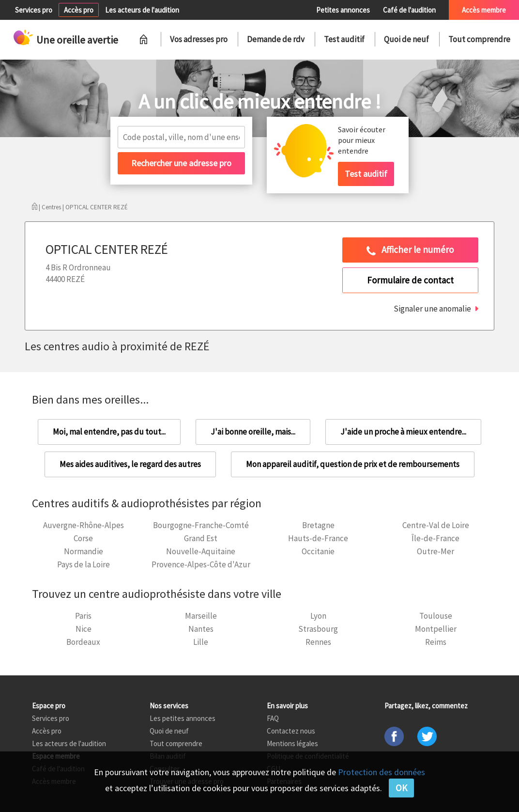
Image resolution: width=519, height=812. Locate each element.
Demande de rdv (276, 39)
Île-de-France (435, 538)
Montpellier (436, 629)
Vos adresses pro (199, 39)
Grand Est (201, 538)
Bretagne (318, 525)
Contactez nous (291, 731)
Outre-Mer (435, 551)
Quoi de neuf (406, 39)
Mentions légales (292, 743)
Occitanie (318, 551)
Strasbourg (318, 629)
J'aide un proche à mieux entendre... (403, 432)
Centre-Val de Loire (436, 525)
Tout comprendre (479, 39)
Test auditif (344, 39)
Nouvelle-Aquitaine (201, 551)
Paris (83, 616)
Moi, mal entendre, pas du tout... (109, 432)
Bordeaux (83, 642)
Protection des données (382, 772)
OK (401, 788)
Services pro (34, 10)
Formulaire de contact (410, 280)
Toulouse (436, 616)
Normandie (84, 551)
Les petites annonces (183, 718)
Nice (84, 629)
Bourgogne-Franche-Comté (201, 525)
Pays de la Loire (84, 564)
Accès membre (484, 10)
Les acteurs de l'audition (142, 10)
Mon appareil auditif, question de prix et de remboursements (353, 464)
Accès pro (79, 10)
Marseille (201, 616)
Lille (201, 642)
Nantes (201, 629)
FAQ (273, 718)
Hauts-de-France (318, 538)
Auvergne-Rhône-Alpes (84, 525)
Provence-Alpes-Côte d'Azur (201, 564)
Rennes (318, 642)
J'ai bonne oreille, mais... (253, 432)
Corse (83, 538)
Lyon (318, 616)
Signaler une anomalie (432, 309)
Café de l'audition (409, 10)
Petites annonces (343, 10)
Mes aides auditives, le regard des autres (130, 464)
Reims (436, 642)
